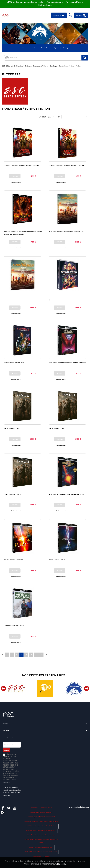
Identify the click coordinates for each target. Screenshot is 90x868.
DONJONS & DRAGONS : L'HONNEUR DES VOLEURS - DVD (67, 165)
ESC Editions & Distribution (12, 66)
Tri (59, 117)
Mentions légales (37, 856)
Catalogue (66, 48)
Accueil (23, 48)
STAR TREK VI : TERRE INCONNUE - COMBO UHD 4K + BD (67, 494)
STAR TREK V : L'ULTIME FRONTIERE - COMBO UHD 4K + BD (67, 363)
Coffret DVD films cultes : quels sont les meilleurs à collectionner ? (41, 826)
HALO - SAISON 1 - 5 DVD (12, 428)
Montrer (42, 117)
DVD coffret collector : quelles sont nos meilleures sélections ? (41, 831)
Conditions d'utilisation (46, 808)
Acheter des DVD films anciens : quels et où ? (41, 812)
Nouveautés (44, 48)
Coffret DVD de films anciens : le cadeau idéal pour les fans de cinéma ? (41, 821)
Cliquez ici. (61, 864)
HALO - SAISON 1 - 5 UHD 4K (13, 494)
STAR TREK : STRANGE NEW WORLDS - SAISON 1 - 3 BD (21, 297)
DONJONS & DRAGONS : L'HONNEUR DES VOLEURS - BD (22, 165)
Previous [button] (3, 688)
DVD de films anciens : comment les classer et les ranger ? (41, 835)
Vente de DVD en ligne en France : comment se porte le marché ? (41, 852)
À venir (33, 48)
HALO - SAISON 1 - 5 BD (56, 428)
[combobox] (75, 117)
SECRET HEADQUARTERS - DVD (14, 363)
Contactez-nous (35, 808)
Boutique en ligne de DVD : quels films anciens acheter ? (41, 817)
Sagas (56, 48)
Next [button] (87, 688)
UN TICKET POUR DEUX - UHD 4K (14, 626)
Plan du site (47, 856)
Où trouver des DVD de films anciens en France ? (41, 847)
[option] (16, 689)
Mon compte (81, 15)
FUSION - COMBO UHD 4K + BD (14, 560)
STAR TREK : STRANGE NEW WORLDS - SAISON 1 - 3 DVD (67, 231)
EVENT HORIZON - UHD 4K (57, 560)
